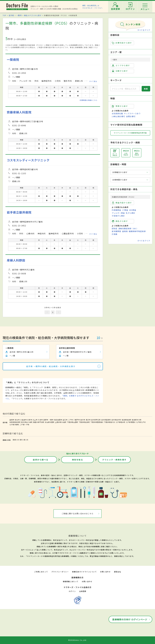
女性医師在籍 (117, 113)
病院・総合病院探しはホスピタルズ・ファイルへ (93, 7)
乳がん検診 (131, 213)
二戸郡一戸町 (24, 425)
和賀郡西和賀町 (15, 422)
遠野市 (46, 420)
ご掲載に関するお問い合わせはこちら (78, 514)
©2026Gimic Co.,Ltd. (77, 640)
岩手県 (11, 15)
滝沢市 (88, 420)
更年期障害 (116, 231)
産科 (21, 440)
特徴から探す (120, 106)
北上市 (35, 420)
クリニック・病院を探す (114, 460)
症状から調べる (41, 460)
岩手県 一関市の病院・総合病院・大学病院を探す (51, 366)
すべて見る (93, 81)
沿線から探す (120, 71)
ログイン (72, 591)
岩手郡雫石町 (96, 420)
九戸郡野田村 (131, 422)
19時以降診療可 (118, 116)
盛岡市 (12, 420)
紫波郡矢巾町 (137, 420)
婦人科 (26, 440)
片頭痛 (115, 234)
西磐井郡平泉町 (39, 422)
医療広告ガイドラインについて (84, 572)
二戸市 (70, 420)
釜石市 (65, 420)
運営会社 (117, 572)
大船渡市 (23, 420)
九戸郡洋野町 (14, 425)
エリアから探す (121, 65)
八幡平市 (77, 420)
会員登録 (83, 591)
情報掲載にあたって (71, 581)
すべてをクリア (144, 30)
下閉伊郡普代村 (110, 422)
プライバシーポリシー (60, 572)
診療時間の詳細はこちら (89, 100)
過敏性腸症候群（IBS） (128, 228)
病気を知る (78, 460)
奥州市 (83, 420)
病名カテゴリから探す (33, 15)
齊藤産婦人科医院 (19, 112)
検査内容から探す (122, 203)
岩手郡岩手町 (116, 420)
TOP (4, 15)
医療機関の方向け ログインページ (130, 619)
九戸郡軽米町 (121, 422)
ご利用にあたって (41, 572)
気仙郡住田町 (50, 422)
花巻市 (30, 420)
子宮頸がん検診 (118, 216)
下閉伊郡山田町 (73, 422)
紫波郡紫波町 (127, 420)
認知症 (115, 228)
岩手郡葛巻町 (106, 420)
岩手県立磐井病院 (19, 212)
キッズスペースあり (132, 113)
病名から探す (120, 221)
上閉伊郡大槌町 (61, 422)
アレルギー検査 (118, 213)
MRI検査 (133, 210)
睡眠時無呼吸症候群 (137, 231)
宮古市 (17, 420)
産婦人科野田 (16, 260)
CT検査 (125, 210)
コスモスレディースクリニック (28, 160)
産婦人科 (16, 440)
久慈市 (40, 420)
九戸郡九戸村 (141, 422)
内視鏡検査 (116, 210)
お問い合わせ (105, 572)
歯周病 (125, 231)
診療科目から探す (122, 43)
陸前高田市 (58, 420)
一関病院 (13, 60)
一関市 (19, 15)
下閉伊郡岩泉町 (84, 422)
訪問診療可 (131, 116)
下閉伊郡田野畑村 (97, 422)
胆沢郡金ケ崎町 (27, 422)
